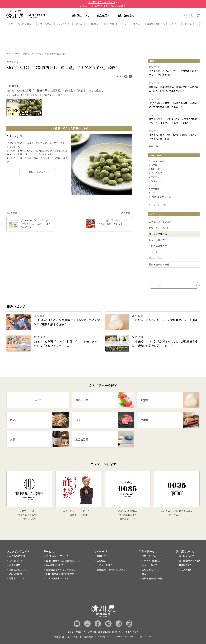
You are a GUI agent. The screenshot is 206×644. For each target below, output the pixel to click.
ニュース (153, 252)
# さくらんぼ (155, 173)
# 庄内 (152, 193)
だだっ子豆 (31, 95)
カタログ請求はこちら (57, 578)
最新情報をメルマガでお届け (61, 570)
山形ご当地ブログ (158, 246)
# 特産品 (153, 181)
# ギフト (174, 24)
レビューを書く (104, 565)
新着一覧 (153, 146)
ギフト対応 (15, 565)
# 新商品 (79, 24)
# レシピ (153, 185)
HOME (9, 54)
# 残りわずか (45, 24)
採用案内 (183, 570)
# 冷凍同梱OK (111, 24)
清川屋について (80, 15)
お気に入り (102, 556)
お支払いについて (18, 570)
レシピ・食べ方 (157, 240)
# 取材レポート (157, 169)
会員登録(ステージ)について (111, 570)
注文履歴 (101, 561)
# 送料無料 (93, 24)
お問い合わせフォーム (57, 556)
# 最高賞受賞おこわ (155, 24)
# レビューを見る (131, 24)
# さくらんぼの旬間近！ (21, 24)
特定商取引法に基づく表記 (66, 637)
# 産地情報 (154, 189)
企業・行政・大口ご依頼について (63, 561)
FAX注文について (55, 565)
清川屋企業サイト (188, 561)
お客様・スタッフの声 (160, 222)
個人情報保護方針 (88, 637)
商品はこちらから (37, 172)
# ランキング (63, 24)
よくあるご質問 (17, 556)
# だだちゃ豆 (155, 177)
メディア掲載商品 (22, 54)
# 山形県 (153, 165)
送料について (16, 574)
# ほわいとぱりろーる (160, 197)
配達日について (17, 578)
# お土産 (188, 24)
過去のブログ (156, 258)
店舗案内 (183, 565)
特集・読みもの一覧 (159, 264)
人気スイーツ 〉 (103, 6)
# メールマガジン (158, 161)
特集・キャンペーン (159, 228)
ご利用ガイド (16, 561)
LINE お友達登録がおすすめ (60, 574)
